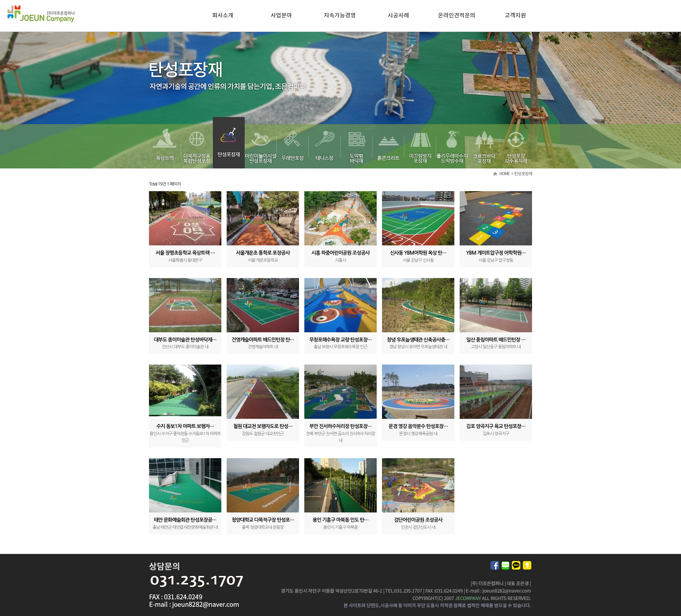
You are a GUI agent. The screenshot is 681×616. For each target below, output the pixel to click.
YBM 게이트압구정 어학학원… (496, 253)
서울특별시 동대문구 (185, 260)
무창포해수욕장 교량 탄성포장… (340, 340)
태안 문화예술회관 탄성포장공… (185, 520)
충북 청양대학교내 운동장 (263, 527)
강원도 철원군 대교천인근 (263, 434)
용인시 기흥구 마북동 (340, 527)
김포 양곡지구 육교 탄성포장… (496, 426)
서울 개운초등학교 (263, 260)
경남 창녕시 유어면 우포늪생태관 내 (418, 347)
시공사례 (398, 16)
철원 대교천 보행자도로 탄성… (263, 426)
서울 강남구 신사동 (418, 260)
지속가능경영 (340, 16)
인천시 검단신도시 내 (418, 527)
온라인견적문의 (457, 16)
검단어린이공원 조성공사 (418, 520)
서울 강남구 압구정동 (496, 260)
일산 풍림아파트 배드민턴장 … (496, 340)
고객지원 (515, 16)
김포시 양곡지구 (496, 434)
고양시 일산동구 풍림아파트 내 (496, 347)
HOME (505, 174)
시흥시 (341, 260)
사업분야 (281, 16)
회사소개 (223, 16)
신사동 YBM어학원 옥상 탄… (418, 253)
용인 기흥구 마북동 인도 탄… (340, 520)
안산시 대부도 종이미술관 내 (185, 347)
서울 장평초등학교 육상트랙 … (185, 253)
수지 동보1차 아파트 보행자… (185, 426)
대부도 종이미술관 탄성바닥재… (185, 340)
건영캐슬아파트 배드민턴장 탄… (263, 340)
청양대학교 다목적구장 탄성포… (263, 520)
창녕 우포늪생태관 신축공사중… (418, 340)
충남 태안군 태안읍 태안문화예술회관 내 (185, 527)
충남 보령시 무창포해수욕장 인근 (340, 347)
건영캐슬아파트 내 (263, 347)
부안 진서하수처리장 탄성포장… (340, 426)
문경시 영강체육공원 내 (418, 434)
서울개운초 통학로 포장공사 (263, 253)
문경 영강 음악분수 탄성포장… (418, 426)
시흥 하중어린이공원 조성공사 (340, 253)
